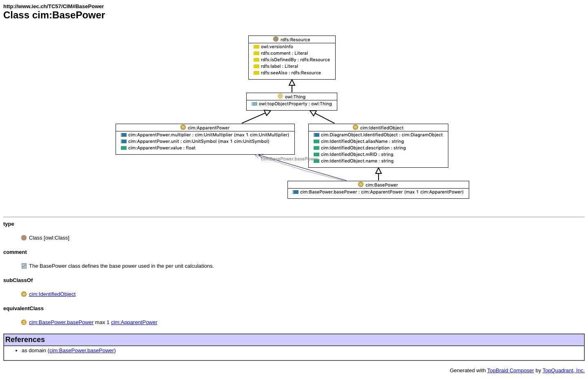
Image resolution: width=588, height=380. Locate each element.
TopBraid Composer (511, 370)
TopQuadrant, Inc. (564, 370)
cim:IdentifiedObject (52, 294)
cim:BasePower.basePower (61, 322)
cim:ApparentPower (134, 322)
